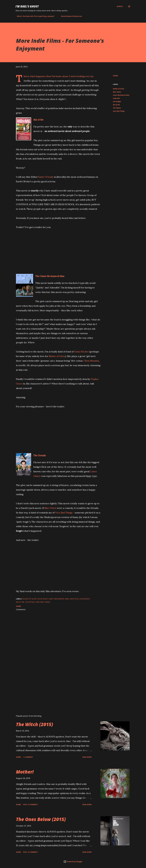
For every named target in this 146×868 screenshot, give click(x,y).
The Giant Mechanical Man (50, 276)
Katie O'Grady (46, 177)
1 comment (28, 757)
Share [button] (115, 76)
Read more (87, 757)
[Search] (120, 6)
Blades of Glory (57, 356)
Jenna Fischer (81, 352)
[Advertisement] (55, 686)
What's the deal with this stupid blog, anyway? (34, 16)
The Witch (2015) (35, 724)
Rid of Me (38, 120)
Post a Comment (31, 804)
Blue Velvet (50, 508)
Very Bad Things (64, 513)
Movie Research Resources (70, 16)
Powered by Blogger (73, 862)
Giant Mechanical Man (121, 95)
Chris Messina (91, 361)
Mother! (25, 772)
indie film (116, 98)
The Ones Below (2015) (41, 819)
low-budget (117, 101)
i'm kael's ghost (27, 6)
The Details (40, 455)
